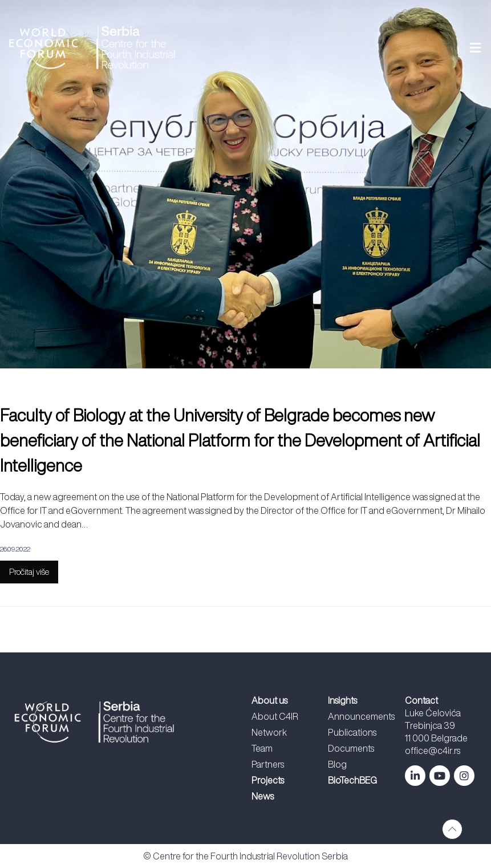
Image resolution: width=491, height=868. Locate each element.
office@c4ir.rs (433, 751)
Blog (337, 764)
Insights (342, 700)
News (263, 796)
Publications (352, 732)
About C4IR (275, 716)
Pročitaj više (29, 572)
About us (269, 700)
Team (262, 748)
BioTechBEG (352, 780)
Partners (268, 764)
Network (269, 732)
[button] (344, 48)
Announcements (361, 716)
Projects (268, 780)
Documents (351, 748)
